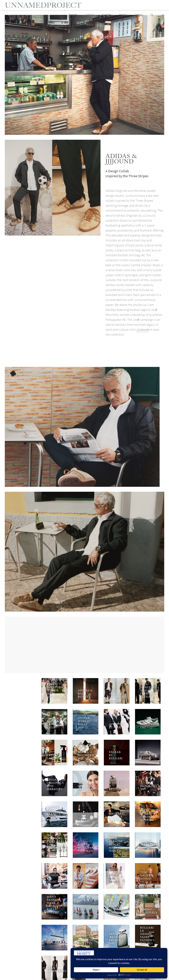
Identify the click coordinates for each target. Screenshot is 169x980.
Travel (73, 15)
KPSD (139, 15)
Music (123, 15)
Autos (107, 15)
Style (90, 15)
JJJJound (142, 329)
